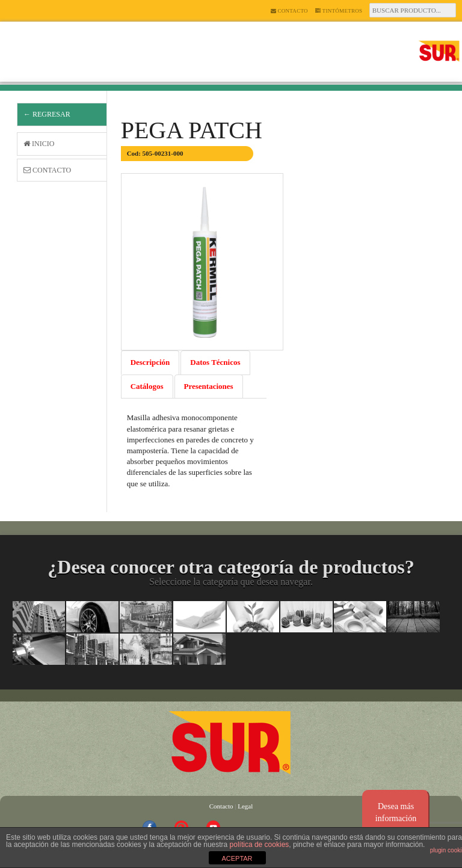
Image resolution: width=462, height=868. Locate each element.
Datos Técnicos (215, 362)
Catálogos (147, 386)
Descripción (150, 362)
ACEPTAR (237, 858)
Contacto (289, 11)
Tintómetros (339, 11)
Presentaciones (209, 386)
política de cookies (260, 845)
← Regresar (47, 114)
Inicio (39, 144)
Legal (245, 806)
